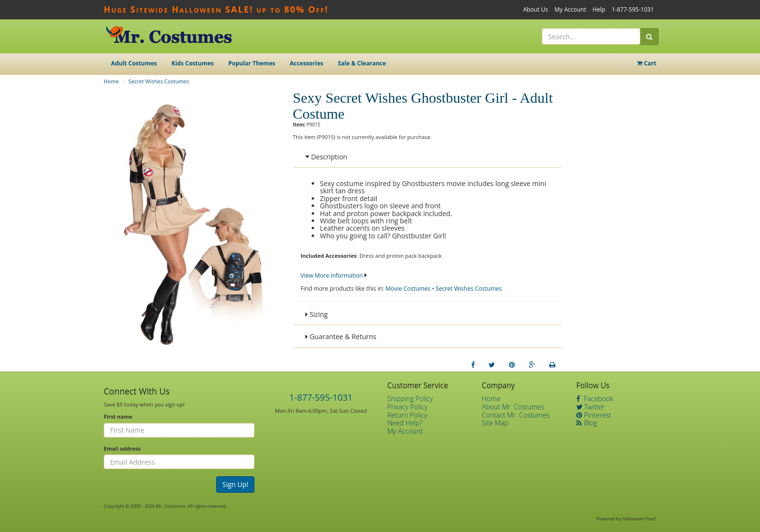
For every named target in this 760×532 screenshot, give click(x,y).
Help (599, 9)
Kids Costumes (193, 63)
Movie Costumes (408, 289)
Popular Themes (252, 63)
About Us (535, 9)
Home (111, 81)
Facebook (595, 399)
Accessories (307, 63)
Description (326, 157)
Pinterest (594, 415)
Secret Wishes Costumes (159, 81)
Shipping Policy (410, 399)
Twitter (591, 407)
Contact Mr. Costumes (516, 415)
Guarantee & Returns (341, 336)
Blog (587, 423)
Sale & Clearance (362, 63)
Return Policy (407, 415)
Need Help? (405, 423)
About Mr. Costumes (513, 407)
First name (118, 416)
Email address (122, 448)
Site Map (495, 423)
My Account (570, 9)
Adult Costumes (134, 63)
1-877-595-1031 (633, 9)
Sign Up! (236, 484)
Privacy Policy (407, 407)
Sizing (317, 314)
